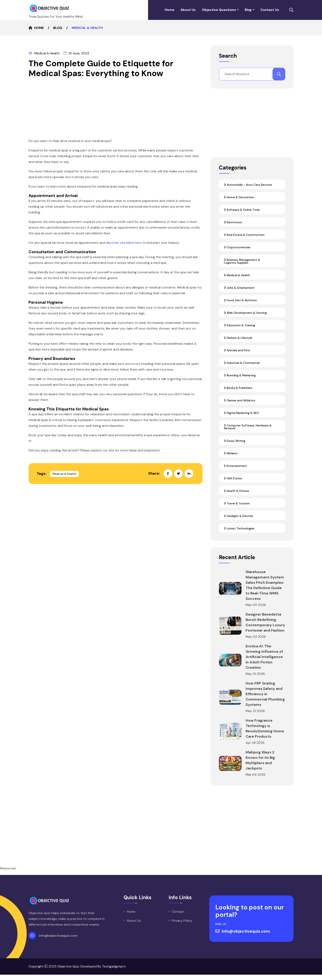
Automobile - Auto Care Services (248, 185)
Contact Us (270, 10)
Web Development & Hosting (245, 313)
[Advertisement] (116, 109)
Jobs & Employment (239, 288)
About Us (188, 10)
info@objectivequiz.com (58, 941)
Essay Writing (235, 441)
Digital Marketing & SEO (241, 413)
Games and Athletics (240, 400)
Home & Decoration (239, 197)
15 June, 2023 (76, 53)
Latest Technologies (239, 528)
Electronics (233, 222)
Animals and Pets (237, 350)
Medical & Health (44, 53)
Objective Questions (219, 10)
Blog (248, 10)
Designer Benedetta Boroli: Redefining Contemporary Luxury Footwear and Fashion (265, 625)
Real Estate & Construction (244, 235)
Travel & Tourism (237, 503)
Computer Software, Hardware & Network (248, 427)
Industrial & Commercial (242, 363)
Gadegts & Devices (239, 516)
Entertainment (235, 466)
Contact (178, 917)
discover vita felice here (124, 243)
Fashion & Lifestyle (238, 338)
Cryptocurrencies (237, 247)
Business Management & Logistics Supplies (242, 261)
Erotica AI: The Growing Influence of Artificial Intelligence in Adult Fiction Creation (264, 662)
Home (170, 10)
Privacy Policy (182, 926)
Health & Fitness (237, 491)
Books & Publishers (238, 388)
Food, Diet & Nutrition (240, 300)
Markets (231, 453)
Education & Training (240, 325)
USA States (233, 478)
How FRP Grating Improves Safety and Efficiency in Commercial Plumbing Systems (265, 699)
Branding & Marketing (240, 375)
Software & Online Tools (242, 210)
